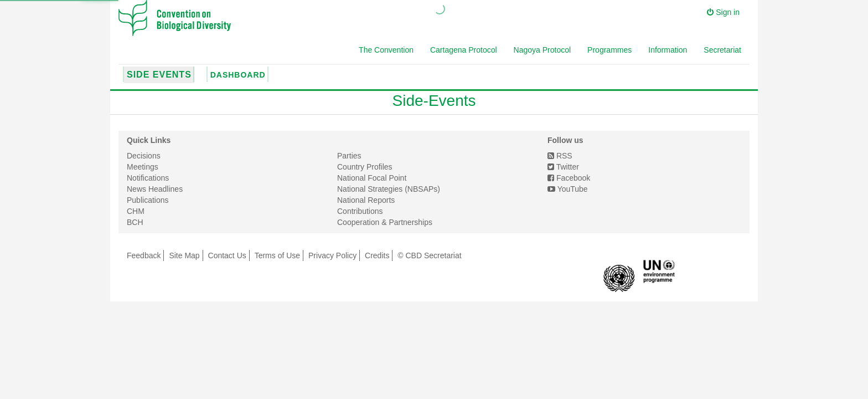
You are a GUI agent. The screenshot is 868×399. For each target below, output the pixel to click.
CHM (136, 211)
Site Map (184, 255)
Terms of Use (277, 255)
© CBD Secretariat (429, 255)
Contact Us (227, 255)
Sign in (723, 12)
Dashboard (238, 75)
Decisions (144, 156)
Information (668, 50)
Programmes (609, 50)
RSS (560, 156)
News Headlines (155, 189)
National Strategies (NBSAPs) (389, 189)
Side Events (159, 75)
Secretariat (722, 50)
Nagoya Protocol (542, 50)
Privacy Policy (332, 255)
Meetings (143, 167)
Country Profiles (365, 167)
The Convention (386, 50)
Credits (377, 255)
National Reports (366, 200)
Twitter (563, 167)
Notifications (148, 178)
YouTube (568, 189)
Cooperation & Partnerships (385, 222)
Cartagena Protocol (464, 50)
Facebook (569, 178)
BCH (135, 222)
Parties (349, 156)
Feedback (144, 255)
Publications (148, 200)
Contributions (360, 211)
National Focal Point (372, 178)
